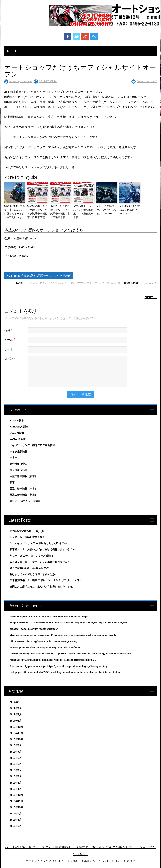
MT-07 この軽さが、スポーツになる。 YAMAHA (106, 210)
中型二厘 (92, 283)
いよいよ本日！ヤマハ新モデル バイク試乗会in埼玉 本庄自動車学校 (38, 212)
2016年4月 (16, 770)
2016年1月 (16, 789)
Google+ (85, 36)
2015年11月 (16, 801)
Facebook (68, 36)
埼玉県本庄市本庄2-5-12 (83, 861)
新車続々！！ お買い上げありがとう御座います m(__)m (42, 549)
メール (10, 340)
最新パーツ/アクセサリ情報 (54, 275)
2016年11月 (16, 733)
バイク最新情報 (18, 452)
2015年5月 (16, 826)
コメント (10, 358)
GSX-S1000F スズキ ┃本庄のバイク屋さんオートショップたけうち (15, 212)
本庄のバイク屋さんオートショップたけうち (44, 230)
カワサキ (32, 283)
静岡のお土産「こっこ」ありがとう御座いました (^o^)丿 (42, 587)
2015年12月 (16, 795)
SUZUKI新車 (17, 433)
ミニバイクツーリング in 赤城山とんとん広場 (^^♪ (38, 543)
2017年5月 (16, 702)
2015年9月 (16, 814)
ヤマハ (72, 283)
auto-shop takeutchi (21, 81)
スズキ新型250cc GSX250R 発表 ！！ (32, 568)
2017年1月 (16, 721)
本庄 (120, 283)
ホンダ (62, 283)
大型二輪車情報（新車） (23, 476)
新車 (33, 275)
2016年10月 (16, 739)
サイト (9, 349)
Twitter (76, 36)
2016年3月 (16, 776)
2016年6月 (16, 758)
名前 (9, 330)
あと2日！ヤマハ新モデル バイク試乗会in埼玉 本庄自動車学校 (60, 212)
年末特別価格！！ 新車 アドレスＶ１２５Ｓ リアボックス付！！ (47, 580)
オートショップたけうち (58, 92)
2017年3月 (16, 708)
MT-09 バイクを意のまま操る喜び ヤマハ (130, 210)
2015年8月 (16, 820)
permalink (150, 283)
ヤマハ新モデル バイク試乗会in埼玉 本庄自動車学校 (83, 212)
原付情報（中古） (20, 464)
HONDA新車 (17, 421)
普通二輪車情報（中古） (23, 489)
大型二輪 (104, 283)
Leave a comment (147, 81)
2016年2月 (16, 783)
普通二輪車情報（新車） (23, 495)
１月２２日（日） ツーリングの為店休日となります (40, 562)
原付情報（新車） (20, 470)
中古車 (25, 275)
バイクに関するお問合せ (119, 861)
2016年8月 (16, 745)
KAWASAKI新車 (19, 427)
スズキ (43, 283)
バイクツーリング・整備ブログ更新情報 (32, 445)
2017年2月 (16, 714)
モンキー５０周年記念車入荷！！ (29, 537)
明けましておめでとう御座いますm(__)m (33, 574)
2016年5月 (16, 764)
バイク (53, 283)
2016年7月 (16, 752)
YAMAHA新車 (18, 439)
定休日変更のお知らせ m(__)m (27, 531)
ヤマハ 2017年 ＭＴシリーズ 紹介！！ (33, 556)
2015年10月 (16, 807)
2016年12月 (16, 727)
